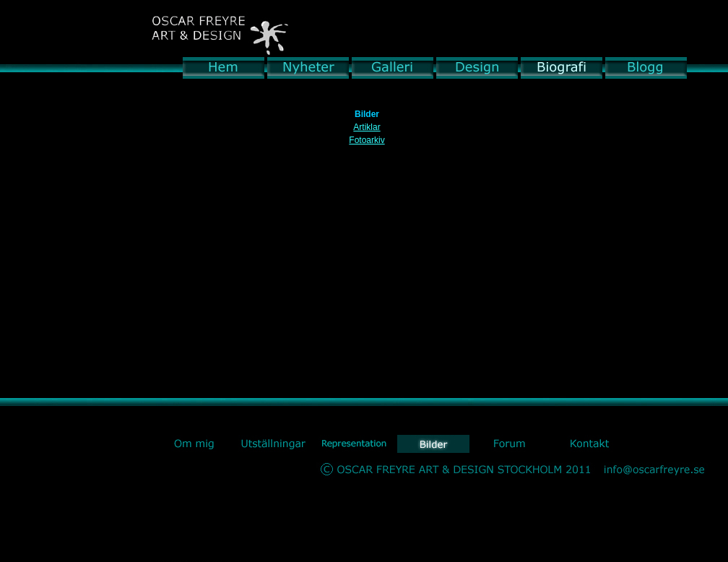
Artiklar (367, 127)
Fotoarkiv (367, 140)
